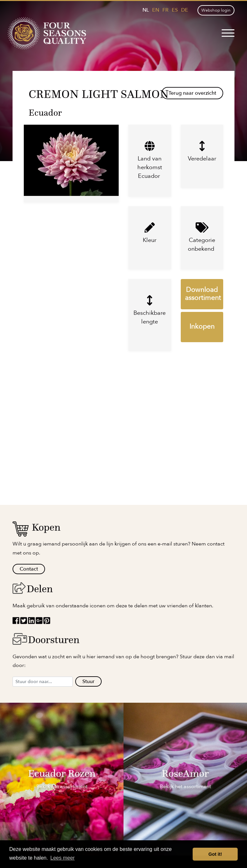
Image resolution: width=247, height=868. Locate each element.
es (175, 10)
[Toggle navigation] (228, 33)
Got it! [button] (215, 854)
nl (146, 10)
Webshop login (216, 10)
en (156, 10)
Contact (29, 569)
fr (165, 10)
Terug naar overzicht (192, 93)
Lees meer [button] (63, 858)
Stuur (88, 681)
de (185, 10)
